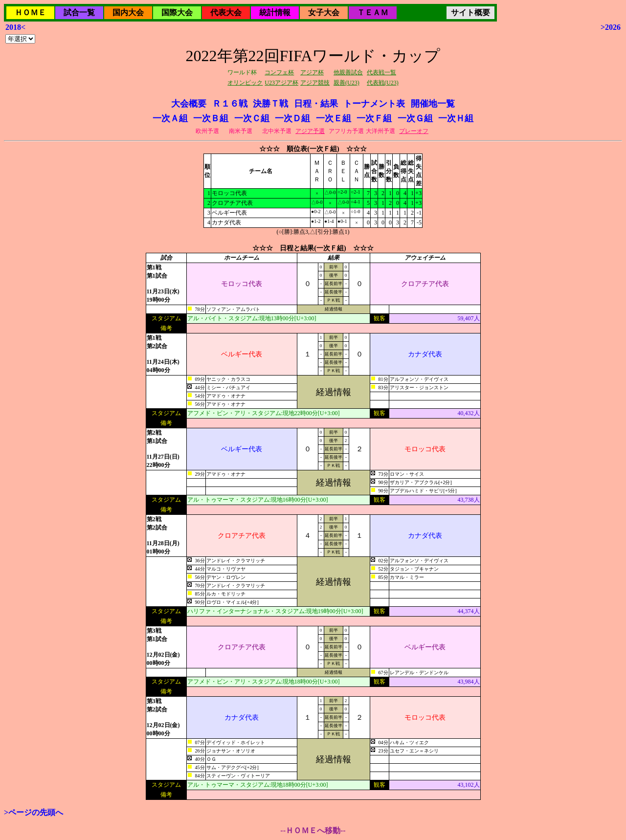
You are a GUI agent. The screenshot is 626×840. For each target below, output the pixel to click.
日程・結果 (316, 104)
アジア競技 (315, 83)
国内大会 (128, 12)
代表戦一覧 (381, 72)
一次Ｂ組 (211, 118)
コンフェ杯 (279, 72)
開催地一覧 (433, 104)
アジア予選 (310, 131)
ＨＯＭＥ (30, 12)
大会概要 (189, 104)
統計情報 (275, 12)
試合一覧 (79, 12)
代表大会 (226, 12)
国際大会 (177, 12)
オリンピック (245, 83)
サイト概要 (470, 12)
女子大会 (324, 12)
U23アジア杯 (281, 83)
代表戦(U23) (383, 83)
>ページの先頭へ (34, 812)
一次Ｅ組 (334, 118)
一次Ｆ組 (374, 118)
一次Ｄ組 (292, 118)
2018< (15, 27)
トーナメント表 (374, 104)
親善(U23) (347, 83)
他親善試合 (348, 72)
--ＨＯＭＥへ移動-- (313, 830)
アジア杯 (312, 72)
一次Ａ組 (170, 118)
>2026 (611, 27)
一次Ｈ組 (456, 118)
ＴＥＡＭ (373, 12)
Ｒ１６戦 (230, 104)
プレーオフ (414, 131)
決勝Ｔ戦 (270, 104)
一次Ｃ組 (252, 118)
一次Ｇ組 (415, 118)
